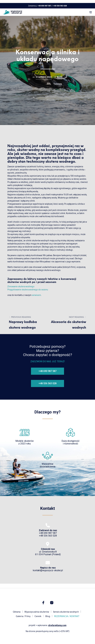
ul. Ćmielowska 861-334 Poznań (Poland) (48, 552)
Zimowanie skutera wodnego (21, 286)
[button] (48, 371)
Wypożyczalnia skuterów (37, 612)
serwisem (36, 295)
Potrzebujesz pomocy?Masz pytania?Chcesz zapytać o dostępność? (48, 351)
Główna (17, 612)
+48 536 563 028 (60, 6)
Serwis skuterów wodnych (66, 612)
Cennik (38, 616)
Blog (60, 77)
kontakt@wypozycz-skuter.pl (48, 569)
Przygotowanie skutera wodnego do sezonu (28, 290)
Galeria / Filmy (23, 616)
